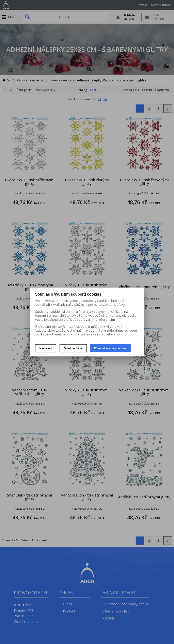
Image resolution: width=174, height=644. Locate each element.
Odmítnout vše (73, 348)
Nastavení (46, 348)
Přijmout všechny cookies (110, 348)
